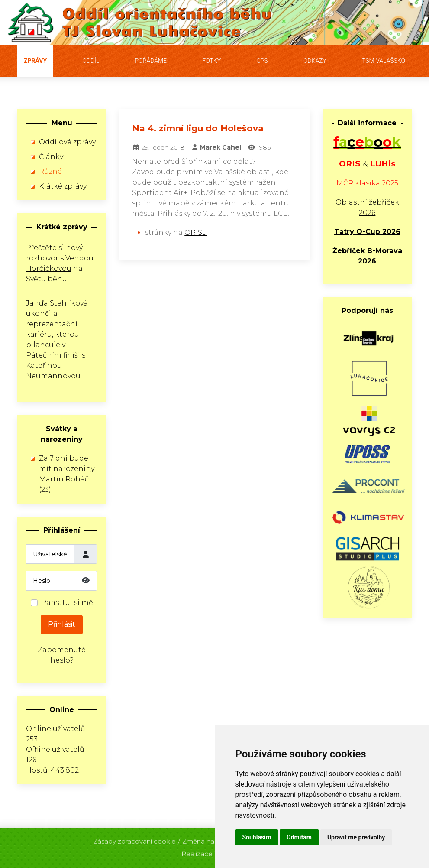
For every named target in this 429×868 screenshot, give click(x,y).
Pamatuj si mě (67, 603)
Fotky (211, 61)
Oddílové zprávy (67, 142)
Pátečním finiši (53, 355)
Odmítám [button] (299, 837)
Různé (50, 171)
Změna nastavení (210, 839)
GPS (262, 61)
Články (51, 157)
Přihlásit (62, 624)
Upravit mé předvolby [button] (356, 837)
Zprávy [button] (35, 61)
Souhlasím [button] (257, 837)
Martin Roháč (64, 479)
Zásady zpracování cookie (134, 839)
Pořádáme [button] (151, 61)
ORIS (350, 164)
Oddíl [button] (91, 61)
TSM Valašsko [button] (384, 61)
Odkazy (315, 61)
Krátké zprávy (63, 186)
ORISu (196, 232)
